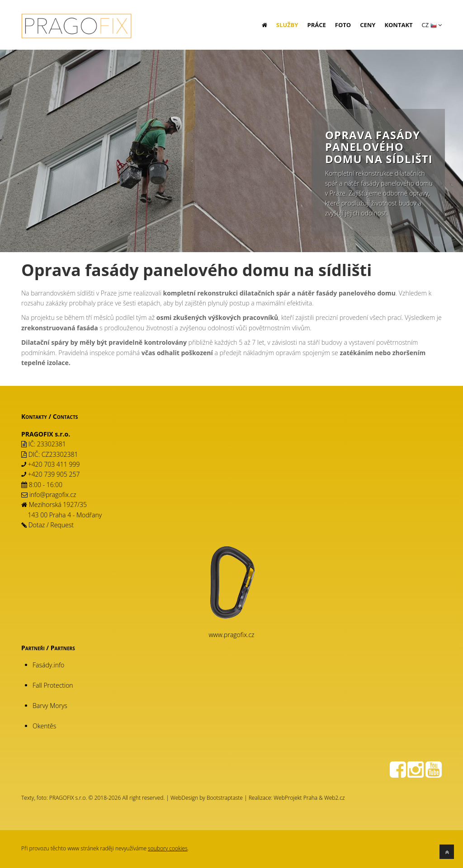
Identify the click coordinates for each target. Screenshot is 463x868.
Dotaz (37, 525)
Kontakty (34, 416)
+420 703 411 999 (54, 464)
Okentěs (44, 726)
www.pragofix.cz (231, 635)
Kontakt (398, 25)
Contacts (65, 416)
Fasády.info (48, 665)
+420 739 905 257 (54, 474)
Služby (287, 25)
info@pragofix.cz (53, 495)
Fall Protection (53, 685)
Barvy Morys (50, 706)
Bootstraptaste (225, 798)
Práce (316, 25)
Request (62, 525)
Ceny (368, 25)
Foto (343, 25)
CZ (432, 25)
